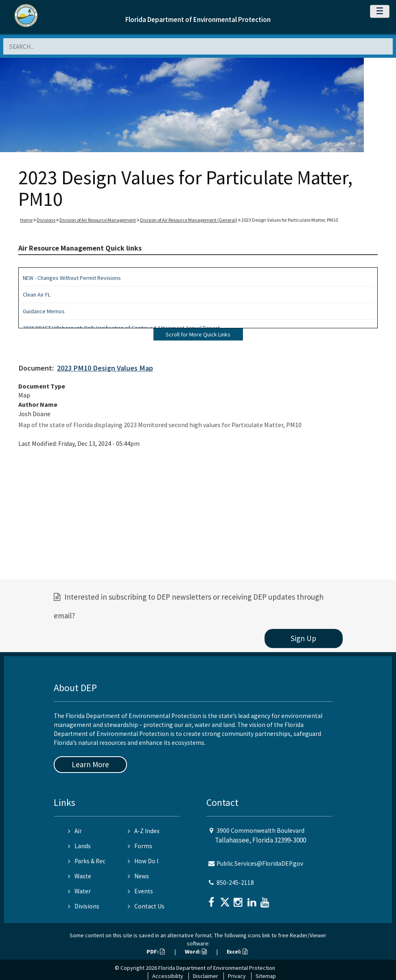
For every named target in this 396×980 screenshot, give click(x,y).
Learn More (90, 764)
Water (79, 891)
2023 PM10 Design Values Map (105, 368)
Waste (80, 876)
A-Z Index (144, 831)
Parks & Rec (87, 861)
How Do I (143, 861)
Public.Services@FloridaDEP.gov (260, 863)
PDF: (156, 952)
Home (26, 220)
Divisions (46, 220)
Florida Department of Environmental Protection (198, 20)
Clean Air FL (37, 295)
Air (75, 831)
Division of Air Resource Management (98, 220)
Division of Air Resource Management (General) (189, 220)
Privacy (237, 976)
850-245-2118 (235, 883)
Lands (79, 846)
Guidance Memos (44, 311)
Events (140, 891)
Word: (196, 952)
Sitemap (266, 976)
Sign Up (303, 638)
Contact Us (146, 906)
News (138, 876)
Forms (140, 846)
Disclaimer (206, 976)
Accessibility (168, 976)
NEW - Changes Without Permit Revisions (72, 278)
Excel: (237, 952)
